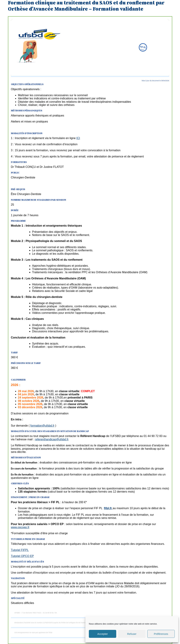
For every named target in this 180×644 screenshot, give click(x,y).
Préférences (161, 634)
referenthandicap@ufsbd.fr (52, 439)
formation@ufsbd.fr (42, 426)
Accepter (103, 634)
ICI (78, 138)
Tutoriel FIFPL (20, 550)
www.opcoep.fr (20, 527)
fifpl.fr (108, 508)
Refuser (132, 634)
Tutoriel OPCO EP (22, 556)
